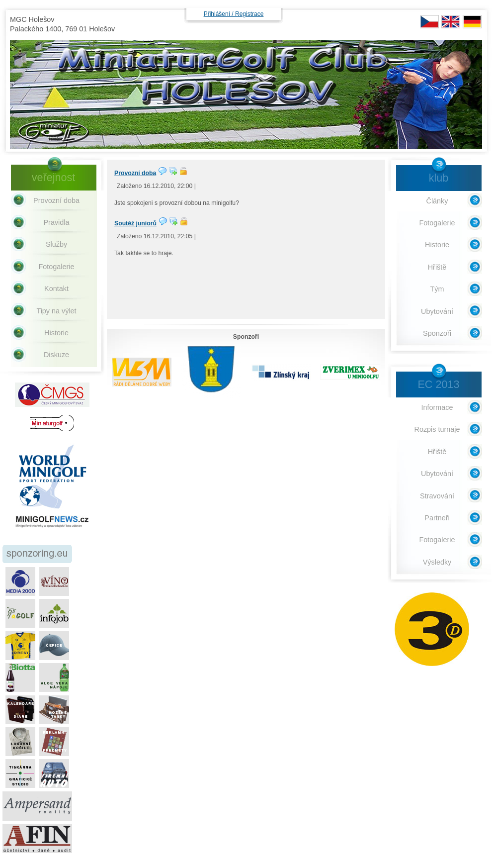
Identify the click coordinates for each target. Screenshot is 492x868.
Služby (56, 244)
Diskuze (56, 355)
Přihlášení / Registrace (234, 14)
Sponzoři (437, 333)
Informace (437, 407)
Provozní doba (135, 173)
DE (472, 22)
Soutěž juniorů (135, 223)
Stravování (437, 496)
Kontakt (56, 289)
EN (451, 22)
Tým (437, 289)
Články (437, 201)
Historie (56, 333)
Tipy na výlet (56, 311)
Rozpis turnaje (437, 429)
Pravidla (57, 222)
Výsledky (437, 562)
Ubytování (437, 311)
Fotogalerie (57, 267)
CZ (429, 22)
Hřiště (437, 267)
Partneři (437, 518)
